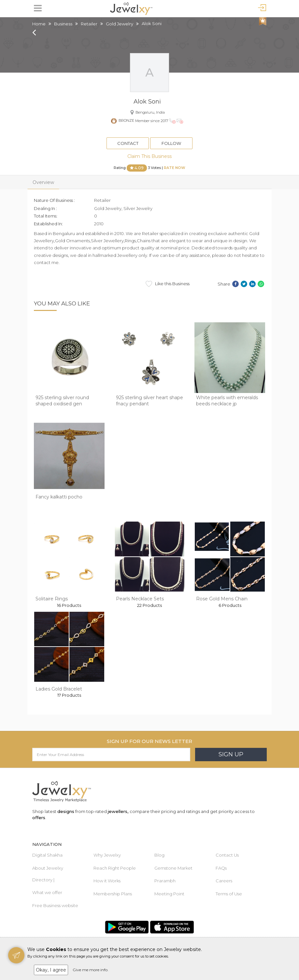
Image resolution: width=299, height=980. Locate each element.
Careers (224, 881)
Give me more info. (91, 970)
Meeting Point (169, 894)
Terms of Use (229, 894)
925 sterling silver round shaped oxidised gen (62, 401)
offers (39, 818)
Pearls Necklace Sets (140, 599)
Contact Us (227, 855)
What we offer (47, 892)
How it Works (107, 881)
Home (39, 24)
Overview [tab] (43, 182)
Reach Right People (115, 868)
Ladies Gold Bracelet (59, 689)
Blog (159, 855)
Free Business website (55, 905)
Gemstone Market (173, 868)
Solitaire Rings (52, 599)
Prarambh (165, 881)
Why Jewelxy (107, 855)
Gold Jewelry (120, 24)
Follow (171, 143)
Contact (128, 143)
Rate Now (175, 168)
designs (66, 811)
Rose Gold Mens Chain (222, 599)
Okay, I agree (51, 970)
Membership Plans (113, 894)
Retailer (89, 24)
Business (63, 24)
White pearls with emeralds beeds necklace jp (227, 401)
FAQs (221, 868)
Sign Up (231, 754)
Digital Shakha (47, 855)
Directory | (43, 880)
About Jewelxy (48, 868)
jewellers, (118, 811)
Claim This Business (149, 156)
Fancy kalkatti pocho (59, 497)
